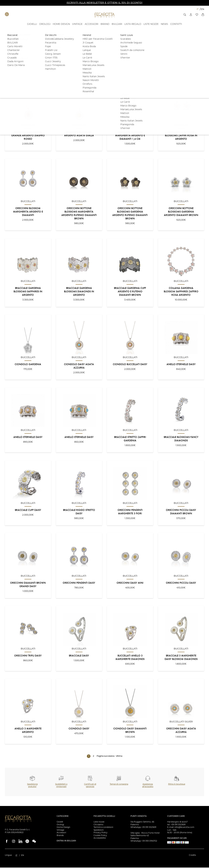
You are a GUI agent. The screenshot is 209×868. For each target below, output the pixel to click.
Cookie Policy (100, 836)
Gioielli (60, 822)
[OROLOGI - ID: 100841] (45, 24)
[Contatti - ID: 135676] (176, 24)
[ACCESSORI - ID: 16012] (92, 24)
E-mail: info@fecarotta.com (181, 828)
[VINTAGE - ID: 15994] (77, 24)
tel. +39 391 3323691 (176, 825)
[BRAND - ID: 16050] (105, 24)
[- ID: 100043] (164, 24)
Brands (60, 836)
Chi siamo (98, 825)
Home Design (63, 828)
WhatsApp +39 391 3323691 (143, 828)
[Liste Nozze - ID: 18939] (151, 24)
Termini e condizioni (103, 828)
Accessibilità (100, 838)
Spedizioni (99, 830)
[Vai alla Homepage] (105, 15)
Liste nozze (99, 822)
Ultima (119, 757)
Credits (192, 856)
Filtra (194, 56)
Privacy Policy (100, 833)
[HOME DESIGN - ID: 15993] (61, 24)
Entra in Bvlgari (66, 841)
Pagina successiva (106, 757)
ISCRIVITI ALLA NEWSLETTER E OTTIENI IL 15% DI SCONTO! (105, 3)
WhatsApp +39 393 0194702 (144, 841)
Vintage (60, 830)
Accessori (61, 833)
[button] (185, 15)
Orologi (60, 825)
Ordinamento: (12, 77)
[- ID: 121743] (133, 24)
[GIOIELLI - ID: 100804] (32, 24)
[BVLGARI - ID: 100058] (117, 24)
